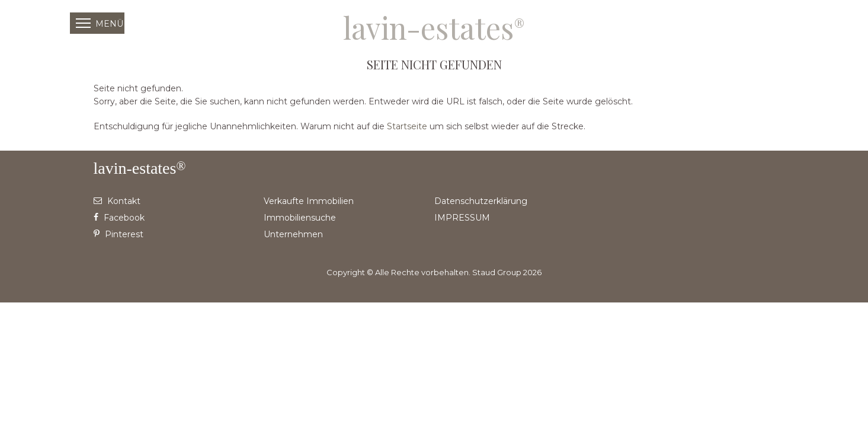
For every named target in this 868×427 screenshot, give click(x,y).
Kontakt (117, 201)
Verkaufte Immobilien (309, 201)
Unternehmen (293, 234)
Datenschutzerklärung (481, 201)
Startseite (407, 126)
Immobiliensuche (300, 218)
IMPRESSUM (462, 218)
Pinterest (118, 234)
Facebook (119, 218)
